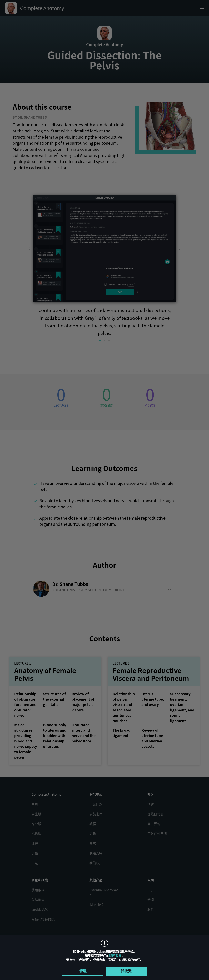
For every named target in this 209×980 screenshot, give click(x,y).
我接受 (126, 971)
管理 (83, 971)
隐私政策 (115, 956)
